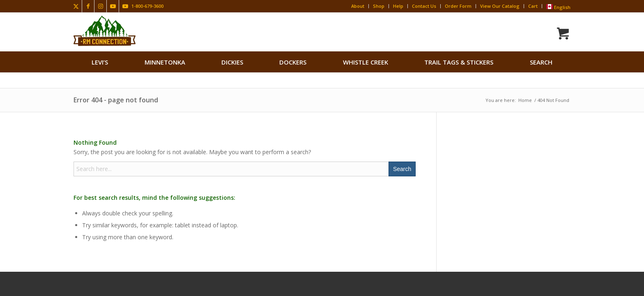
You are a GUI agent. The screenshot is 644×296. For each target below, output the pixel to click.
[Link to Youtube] (113, 6)
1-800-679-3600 (147, 6)
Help (398, 6)
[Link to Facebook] (88, 6)
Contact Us (424, 6)
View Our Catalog (500, 6)
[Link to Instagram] (100, 6)
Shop (379, 6)
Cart (533, 6)
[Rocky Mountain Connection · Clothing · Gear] (105, 31)
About (358, 6)
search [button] (541, 62)
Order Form (458, 6)
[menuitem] (100, 62)
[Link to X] (76, 6)
